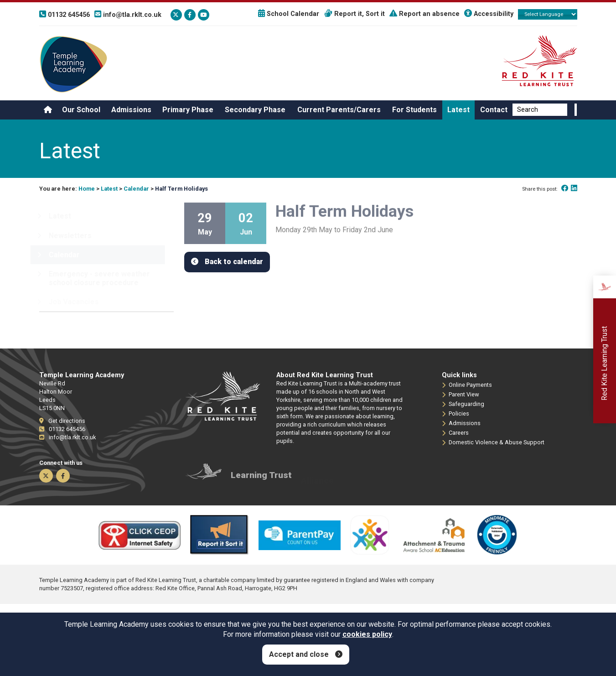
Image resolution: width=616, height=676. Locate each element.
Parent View (461, 395)
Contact (494, 110)
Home (87, 189)
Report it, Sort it (354, 14)
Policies (456, 414)
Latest (458, 110)
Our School (81, 110)
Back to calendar (234, 262)
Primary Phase (188, 110)
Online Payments (467, 385)
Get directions (62, 421)
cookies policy (367, 634)
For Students (414, 110)
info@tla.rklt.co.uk (67, 437)
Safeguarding (463, 404)
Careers (455, 433)
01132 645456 (62, 429)
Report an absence (424, 14)
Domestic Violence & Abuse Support (493, 442)
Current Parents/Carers (339, 110)
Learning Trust (261, 480)
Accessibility (489, 14)
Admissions (131, 110)
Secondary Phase (255, 110)
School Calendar (289, 14)
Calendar (136, 189)
